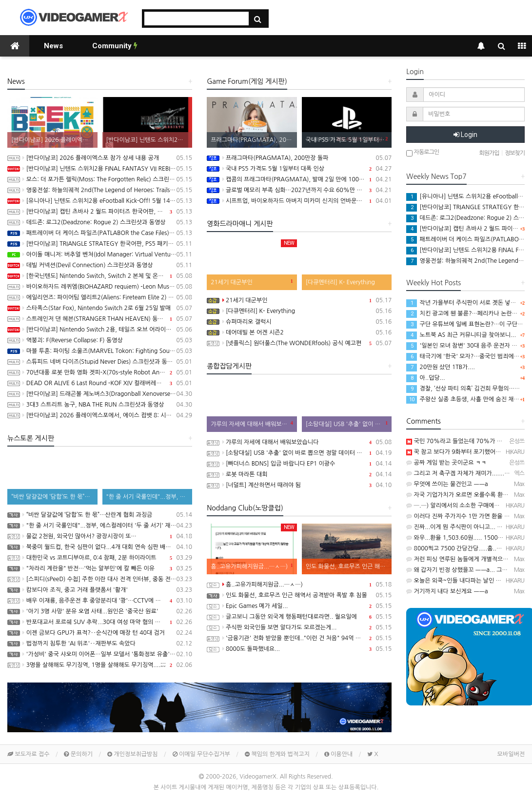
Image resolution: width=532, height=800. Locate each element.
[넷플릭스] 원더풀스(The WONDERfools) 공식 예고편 (299, 343)
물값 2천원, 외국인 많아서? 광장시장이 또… (100, 536)
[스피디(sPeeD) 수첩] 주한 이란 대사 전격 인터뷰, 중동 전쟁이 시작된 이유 (100, 579)
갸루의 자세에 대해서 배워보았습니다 (299, 442)
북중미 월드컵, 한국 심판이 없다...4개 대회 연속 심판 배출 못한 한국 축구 (100, 547)
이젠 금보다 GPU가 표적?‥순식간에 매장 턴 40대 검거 (100, 633)
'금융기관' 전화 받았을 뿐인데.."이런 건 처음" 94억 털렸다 (299, 638)
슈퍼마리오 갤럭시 (299, 322)
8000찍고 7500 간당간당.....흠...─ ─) (460, 548)
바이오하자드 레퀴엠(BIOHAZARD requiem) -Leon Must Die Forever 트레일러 (100, 287)
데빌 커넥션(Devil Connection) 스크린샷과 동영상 (100, 265)
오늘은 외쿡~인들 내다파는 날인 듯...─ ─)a (465, 581)
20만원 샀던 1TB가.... (441, 367)
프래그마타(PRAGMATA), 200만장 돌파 (299, 158)
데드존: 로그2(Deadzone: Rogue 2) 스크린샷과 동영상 (100, 222)
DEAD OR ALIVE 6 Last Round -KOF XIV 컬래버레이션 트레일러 (100, 383)
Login (465, 135)
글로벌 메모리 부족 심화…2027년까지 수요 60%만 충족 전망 (299, 190)
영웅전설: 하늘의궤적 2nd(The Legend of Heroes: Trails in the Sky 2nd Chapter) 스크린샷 (100, 190)
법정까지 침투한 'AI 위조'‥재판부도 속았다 (100, 644)
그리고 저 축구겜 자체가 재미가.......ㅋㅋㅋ (463, 473)
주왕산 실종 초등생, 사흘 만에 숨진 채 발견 (466, 399)
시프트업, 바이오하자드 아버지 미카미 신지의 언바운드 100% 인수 (299, 201)
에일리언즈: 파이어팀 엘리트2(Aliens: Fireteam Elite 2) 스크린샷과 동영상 (100, 297)
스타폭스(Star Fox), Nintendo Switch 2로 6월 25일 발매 (100, 308)
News (53, 46)
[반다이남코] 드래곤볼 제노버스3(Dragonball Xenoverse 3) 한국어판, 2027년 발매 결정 (100, 394)
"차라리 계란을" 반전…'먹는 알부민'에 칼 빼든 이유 (100, 568)
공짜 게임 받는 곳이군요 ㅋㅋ (446, 463)
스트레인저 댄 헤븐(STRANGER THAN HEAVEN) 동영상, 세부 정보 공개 (100, 319)
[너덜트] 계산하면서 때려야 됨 (299, 485)
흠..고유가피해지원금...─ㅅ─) (299, 585)
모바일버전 (511, 754)
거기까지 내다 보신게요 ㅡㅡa (447, 591)
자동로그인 (423, 153)
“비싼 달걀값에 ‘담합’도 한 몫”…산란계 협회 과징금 (100, 515)
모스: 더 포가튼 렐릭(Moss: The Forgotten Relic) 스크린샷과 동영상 (100, 179)
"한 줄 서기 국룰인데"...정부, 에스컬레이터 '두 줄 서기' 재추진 (100, 526)
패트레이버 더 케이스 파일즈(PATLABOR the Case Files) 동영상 (100, 233)
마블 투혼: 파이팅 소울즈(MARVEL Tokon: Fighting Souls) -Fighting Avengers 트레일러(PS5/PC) (100, 351)
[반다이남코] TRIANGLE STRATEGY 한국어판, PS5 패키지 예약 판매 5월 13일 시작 (100, 244)
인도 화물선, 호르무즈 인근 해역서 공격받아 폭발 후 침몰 (299, 595)
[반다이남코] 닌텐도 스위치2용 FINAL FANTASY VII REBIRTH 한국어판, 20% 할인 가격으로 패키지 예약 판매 (100, 169)
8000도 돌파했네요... (299, 649)
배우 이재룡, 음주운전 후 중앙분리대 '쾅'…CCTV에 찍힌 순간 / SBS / (100, 601)
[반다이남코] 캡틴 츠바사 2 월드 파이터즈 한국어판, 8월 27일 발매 (100, 212)
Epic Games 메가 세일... (299, 606)
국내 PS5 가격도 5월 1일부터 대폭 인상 (299, 169)
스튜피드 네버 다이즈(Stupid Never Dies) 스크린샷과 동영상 (100, 362)
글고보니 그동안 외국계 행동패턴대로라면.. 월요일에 (299, 617)
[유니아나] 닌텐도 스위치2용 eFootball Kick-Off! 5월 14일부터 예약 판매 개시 (100, 201)
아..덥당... (425, 378)
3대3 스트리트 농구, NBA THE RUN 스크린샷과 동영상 (100, 405)
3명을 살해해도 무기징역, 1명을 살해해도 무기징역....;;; (100, 665)
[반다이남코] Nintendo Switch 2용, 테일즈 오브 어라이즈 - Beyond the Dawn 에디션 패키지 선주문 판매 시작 (100, 330)
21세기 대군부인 (299, 300)
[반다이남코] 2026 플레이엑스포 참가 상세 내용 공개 (100, 158)
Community (115, 46)
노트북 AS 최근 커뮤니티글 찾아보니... (461, 335)
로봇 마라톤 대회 (299, 474)
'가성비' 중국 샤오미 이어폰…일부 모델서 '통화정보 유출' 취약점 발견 (100, 654)
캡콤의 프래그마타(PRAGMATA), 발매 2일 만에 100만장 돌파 (299, 179)
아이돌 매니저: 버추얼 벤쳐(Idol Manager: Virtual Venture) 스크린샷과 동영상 (100, 254)
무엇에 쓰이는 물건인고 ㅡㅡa (447, 484)
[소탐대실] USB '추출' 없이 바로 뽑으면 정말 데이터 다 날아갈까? (299, 453)
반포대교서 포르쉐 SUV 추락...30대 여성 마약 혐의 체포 (100, 622)
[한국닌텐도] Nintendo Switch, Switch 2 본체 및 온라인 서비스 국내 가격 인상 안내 (100, 276)
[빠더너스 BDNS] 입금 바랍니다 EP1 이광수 (299, 464)
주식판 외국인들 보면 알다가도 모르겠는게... (299, 627)
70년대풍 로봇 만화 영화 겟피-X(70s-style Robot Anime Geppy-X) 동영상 (100, 372)
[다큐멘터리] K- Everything (299, 311)
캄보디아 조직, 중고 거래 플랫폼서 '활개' (100, 590)
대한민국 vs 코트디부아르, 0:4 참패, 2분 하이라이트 (100, 558)
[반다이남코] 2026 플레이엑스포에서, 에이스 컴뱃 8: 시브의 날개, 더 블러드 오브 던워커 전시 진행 (100, 415)
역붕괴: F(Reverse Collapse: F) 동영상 (100, 340)
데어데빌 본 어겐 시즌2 (299, 332)
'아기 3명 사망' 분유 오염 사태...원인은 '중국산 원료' (100, 611)
